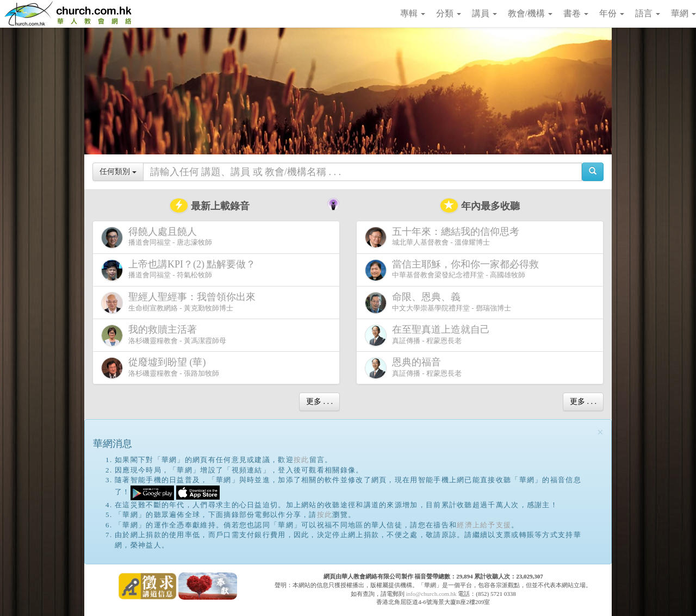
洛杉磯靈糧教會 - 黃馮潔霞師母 (164, 335)
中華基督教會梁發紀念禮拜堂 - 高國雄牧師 (454, 270)
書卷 (576, 13)
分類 (449, 13)
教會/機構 (530, 13)
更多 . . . (319, 402)
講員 (484, 13)
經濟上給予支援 (484, 525)
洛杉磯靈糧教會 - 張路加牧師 (160, 368)
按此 (302, 460)
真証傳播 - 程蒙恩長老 (430, 335)
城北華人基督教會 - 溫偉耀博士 (444, 237)
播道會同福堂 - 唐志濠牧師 (157, 237)
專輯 (413, 13)
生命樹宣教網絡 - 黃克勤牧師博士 (181, 303)
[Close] (600, 433)
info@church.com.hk (431, 594)
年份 (612, 13)
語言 (648, 13)
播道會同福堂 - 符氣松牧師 (181, 270)
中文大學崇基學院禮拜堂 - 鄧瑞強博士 (438, 303)
